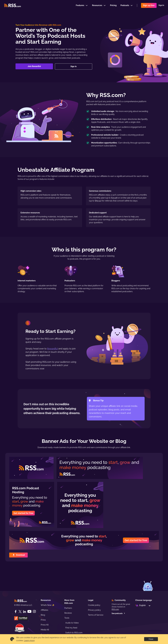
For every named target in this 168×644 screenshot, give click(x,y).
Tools (67, 618)
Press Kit (45, 625)
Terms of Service (96, 615)
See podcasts (118, 613)
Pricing (113, 5)
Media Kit (45, 630)
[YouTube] (29, 611)
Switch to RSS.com (74, 633)
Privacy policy (94, 610)
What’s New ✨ (48, 605)
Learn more (29, 640)
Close (151, 639)
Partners (68, 608)
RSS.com (115, 609)
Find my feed (71, 628)
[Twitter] (20, 612)
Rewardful (52, 349)
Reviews (68, 613)
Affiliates (44, 610)
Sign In (161, 5)
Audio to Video (72, 623)
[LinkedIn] (24, 612)
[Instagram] (34, 611)
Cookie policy (94, 605)
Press (43, 620)
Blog (43, 615)
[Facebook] (16, 612)
